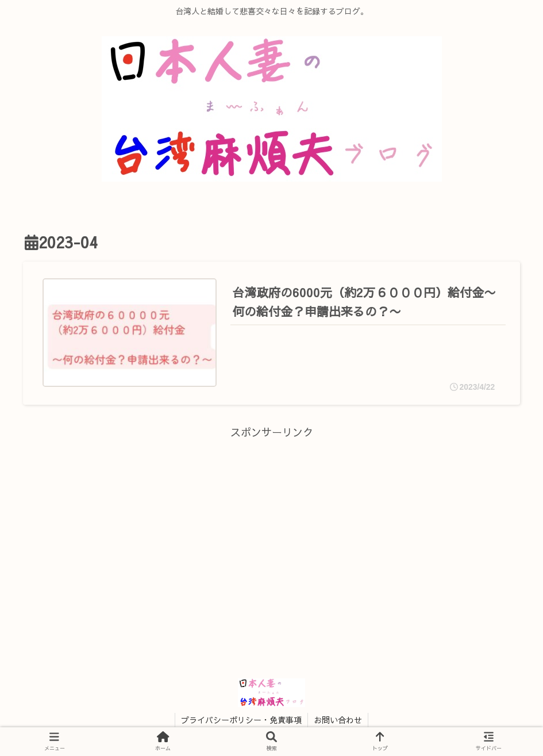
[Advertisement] (271, 523)
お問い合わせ (338, 720)
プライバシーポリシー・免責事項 (241, 720)
